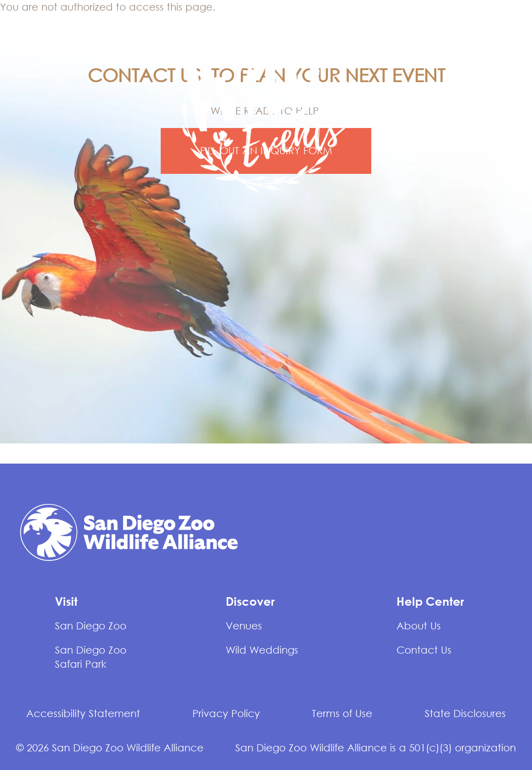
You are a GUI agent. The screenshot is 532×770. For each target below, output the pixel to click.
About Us (419, 626)
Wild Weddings (262, 650)
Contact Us (424, 650)
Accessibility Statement (83, 713)
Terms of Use (342, 713)
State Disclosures (465, 713)
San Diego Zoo (91, 626)
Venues (244, 626)
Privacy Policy (226, 713)
